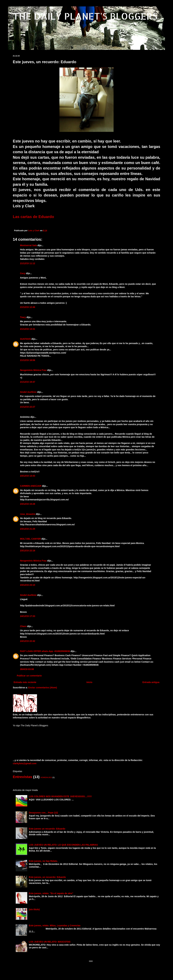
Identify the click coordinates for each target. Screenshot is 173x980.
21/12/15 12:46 (28, 307)
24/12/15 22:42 (28, 641)
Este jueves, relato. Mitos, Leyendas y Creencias (55, 925)
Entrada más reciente (25, 682)
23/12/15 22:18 (28, 551)
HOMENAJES (46, 777)
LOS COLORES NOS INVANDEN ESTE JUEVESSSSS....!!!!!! (60, 796)
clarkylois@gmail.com (25, 763)
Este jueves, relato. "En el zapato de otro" (51, 893)
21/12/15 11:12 (28, 263)
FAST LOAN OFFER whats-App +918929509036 (45, 651)
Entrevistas (23, 777)
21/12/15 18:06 (28, 360)
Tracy (23, 317)
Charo (23, 626)
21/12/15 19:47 (28, 382)
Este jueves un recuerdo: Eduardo (47, 829)
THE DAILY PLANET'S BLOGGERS (85, 16)
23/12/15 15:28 (28, 504)
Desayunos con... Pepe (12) (43, 813)
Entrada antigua (151, 682)
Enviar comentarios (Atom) (43, 688)
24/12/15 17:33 (28, 616)
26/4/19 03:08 (27, 669)
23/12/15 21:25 (28, 529)
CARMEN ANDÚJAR (31, 486)
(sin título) (34, 909)
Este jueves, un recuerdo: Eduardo (47, 877)
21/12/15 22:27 (28, 407)
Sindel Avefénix (29, 392)
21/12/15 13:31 (28, 329)
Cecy (23, 273)
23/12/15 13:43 (28, 476)
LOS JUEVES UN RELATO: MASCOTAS (50, 942)
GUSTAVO (25, 339)
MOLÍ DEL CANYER (30, 539)
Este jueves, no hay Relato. (43, 861)
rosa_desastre (28, 514)
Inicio (89, 682)
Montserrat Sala (28, 245)
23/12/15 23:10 (28, 585)
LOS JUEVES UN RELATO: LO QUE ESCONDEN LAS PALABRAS (63, 845)
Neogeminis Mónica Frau (33, 370)
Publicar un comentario (29, 676)
